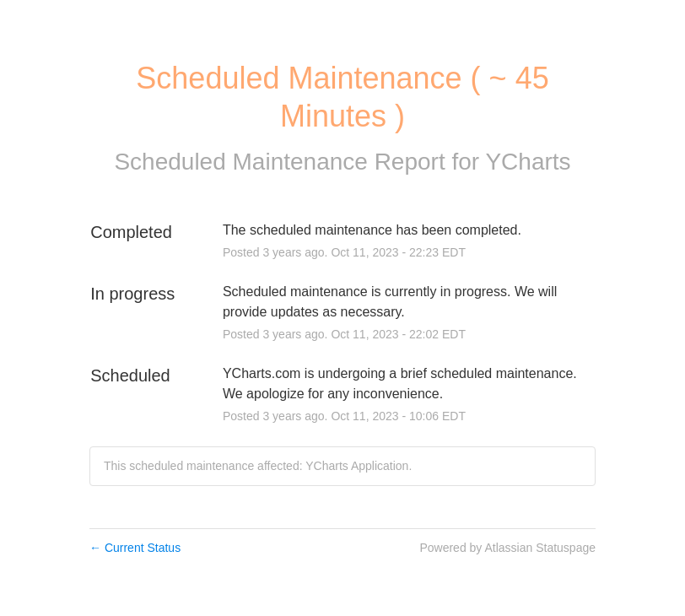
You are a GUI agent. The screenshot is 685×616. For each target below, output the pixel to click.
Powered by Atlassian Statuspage (507, 548)
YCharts (528, 162)
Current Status (135, 548)
